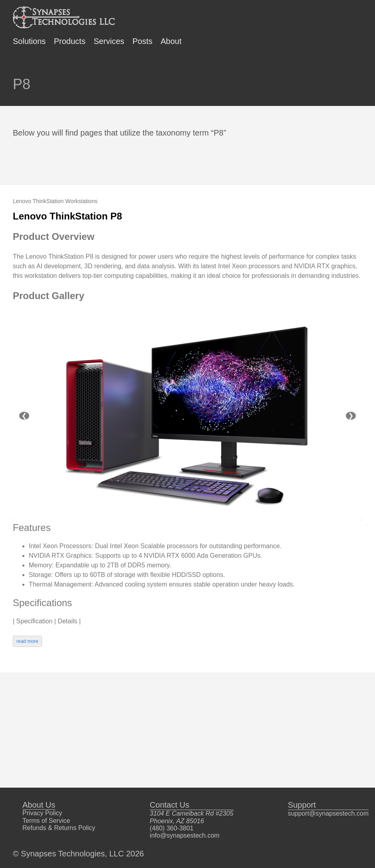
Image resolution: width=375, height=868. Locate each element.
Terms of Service (46, 821)
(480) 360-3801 (172, 828)
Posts (142, 41)
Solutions (29, 41)
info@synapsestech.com (185, 835)
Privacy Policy (42, 813)
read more (27, 641)
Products (70, 41)
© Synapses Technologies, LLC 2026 (78, 854)
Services (109, 41)
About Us (39, 805)
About (171, 41)
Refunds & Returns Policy (59, 828)
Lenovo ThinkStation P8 (67, 216)
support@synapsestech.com (328, 813)
